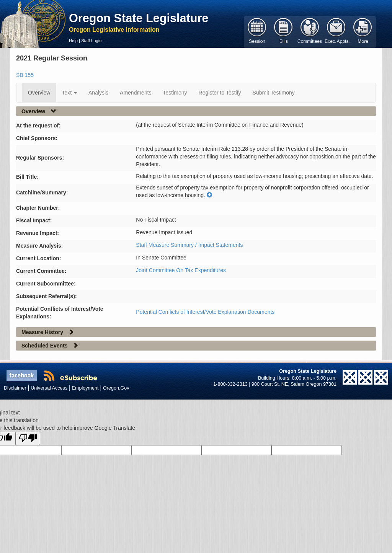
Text (69, 93)
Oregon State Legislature (139, 18)
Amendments (136, 93)
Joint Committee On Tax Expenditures (181, 270)
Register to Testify (220, 93)
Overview (39, 93)
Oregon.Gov (116, 388)
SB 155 (25, 75)
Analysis (98, 93)
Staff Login (91, 41)
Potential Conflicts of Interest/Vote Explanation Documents (205, 312)
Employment (85, 388)
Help (73, 41)
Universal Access (49, 388)
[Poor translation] (28, 438)
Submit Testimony (274, 93)
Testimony (175, 93)
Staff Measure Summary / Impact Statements (189, 245)
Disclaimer (15, 388)
